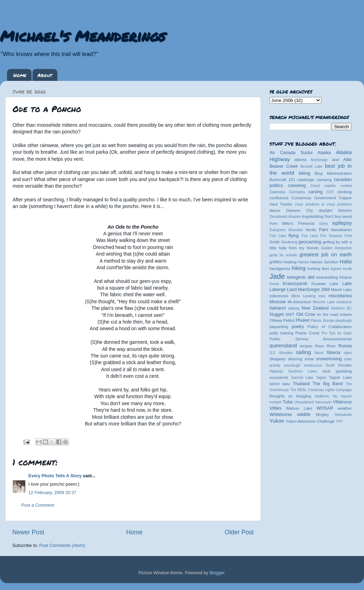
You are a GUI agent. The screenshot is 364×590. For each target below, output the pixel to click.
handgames (280, 269)
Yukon (277, 421)
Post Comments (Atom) (62, 546)
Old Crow (306, 314)
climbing (344, 192)
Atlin (348, 160)
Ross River (325, 346)
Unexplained (304, 402)
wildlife (304, 415)
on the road (327, 314)
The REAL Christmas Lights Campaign (321, 390)
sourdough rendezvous (303, 365)
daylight (325, 210)
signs (348, 353)
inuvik (347, 269)
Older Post (239, 532)
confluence (279, 198)
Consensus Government (314, 198)
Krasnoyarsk (295, 284)
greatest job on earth (325, 254)
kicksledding (327, 277)
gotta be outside (283, 255)
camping (324, 180)
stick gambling (337, 371)
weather (345, 408)
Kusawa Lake (325, 284)
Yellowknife (343, 415)
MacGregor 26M (314, 290)
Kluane (346, 277)
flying (293, 236)
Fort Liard (310, 236)
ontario (346, 314)
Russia (345, 346)
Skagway (278, 359)
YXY (339, 421)
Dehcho (345, 210)
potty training (281, 333)
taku (286, 384)
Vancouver (323, 402)
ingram (336, 269)
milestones (279, 296)
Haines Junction (324, 262)
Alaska (324, 153)
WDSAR (325, 408)
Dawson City (299, 210)
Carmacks (297, 192)
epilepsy (342, 223)
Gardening (289, 242)
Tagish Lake (340, 377)
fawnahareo (341, 230)
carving (316, 192)
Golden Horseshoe (336, 248)
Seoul (319, 353)
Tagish (321, 378)
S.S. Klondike (281, 353)
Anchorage (319, 160)
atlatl (335, 160)
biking (305, 173)
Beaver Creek (284, 166)
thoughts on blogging (290, 396)
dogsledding (312, 216)
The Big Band (328, 384)
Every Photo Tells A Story (55, 476)
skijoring (295, 359)
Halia (346, 261)
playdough (344, 321)
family (311, 230)
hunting (314, 269)
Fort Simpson (331, 236)
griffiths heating (283, 262)
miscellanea (340, 296)
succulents (279, 377)
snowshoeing (329, 359)
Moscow (278, 302)
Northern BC (341, 308)
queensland (283, 345)
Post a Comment (38, 505)
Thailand (301, 384)
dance (275, 210)
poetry (298, 327)
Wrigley (322, 415)
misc (322, 296)
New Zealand (315, 308)
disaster (295, 217)
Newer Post (28, 532)
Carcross (277, 192)
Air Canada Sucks (291, 153)
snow (309, 359)
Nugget (277, 314)
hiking (298, 268)
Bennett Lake (311, 166)
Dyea (324, 224)
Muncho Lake (324, 302)
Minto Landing (304, 296)
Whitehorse (281, 415)
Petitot (289, 320)
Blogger (217, 573)
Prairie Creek (307, 333)
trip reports (342, 396)
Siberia (333, 353)
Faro (323, 230)
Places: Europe (322, 321)
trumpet (275, 402)
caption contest (338, 186)
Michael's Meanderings (83, 36)
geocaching (310, 242)
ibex (326, 269)
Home (20, 75)
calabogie (306, 180)
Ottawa (276, 320)
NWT (290, 314)
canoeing (297, 186)
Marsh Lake (341, 290)
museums (344, 302)
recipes (306, 346)
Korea (274, 284)
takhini (275, 384)
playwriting (279, 327)
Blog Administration (333, 173)
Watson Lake (299, 408)
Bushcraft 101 (282, 180)
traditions (322, 396)
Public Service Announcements (311, 339)
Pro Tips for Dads (337, 333)
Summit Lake (302, 378)
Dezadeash (278, 217)
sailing (303, 352)
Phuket (302, 320)
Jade (277, 276)
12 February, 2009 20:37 (52, 493)
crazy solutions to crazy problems (323, 204)
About (45, 75)
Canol (315, 186)
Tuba (288, 402)
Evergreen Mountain (286, 230)
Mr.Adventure (299, 302)
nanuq (294, 308)
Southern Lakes (303, 371)
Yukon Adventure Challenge (310, 421)
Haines (303, 262)
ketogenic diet (301, 277)
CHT (330, 192)
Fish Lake (278, 236)
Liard (292, 290)
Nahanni (278, 308)
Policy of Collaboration (330, 327)
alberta (300, 160)
